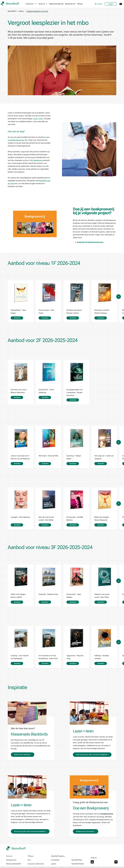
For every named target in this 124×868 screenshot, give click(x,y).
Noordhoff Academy (58, 856)
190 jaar (80, 4)
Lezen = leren (38, 119)
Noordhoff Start (77, 860)
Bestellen (17, 318)
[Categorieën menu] (31, 4)
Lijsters (21, 11)
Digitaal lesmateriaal (56, 4)
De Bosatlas (55, 860)
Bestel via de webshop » (23, 755)
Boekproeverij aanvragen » (86, 831)
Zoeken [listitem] (99, 4)
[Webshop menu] (43, 4)
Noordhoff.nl (12, 11)
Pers (29, 860)
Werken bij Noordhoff (13, 864)
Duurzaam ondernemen (36, 864)
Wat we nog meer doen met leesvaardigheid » (92, 755)
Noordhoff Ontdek (78, 864)
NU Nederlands (36, 160)
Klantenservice (70, 4)
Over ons (9, 856)
